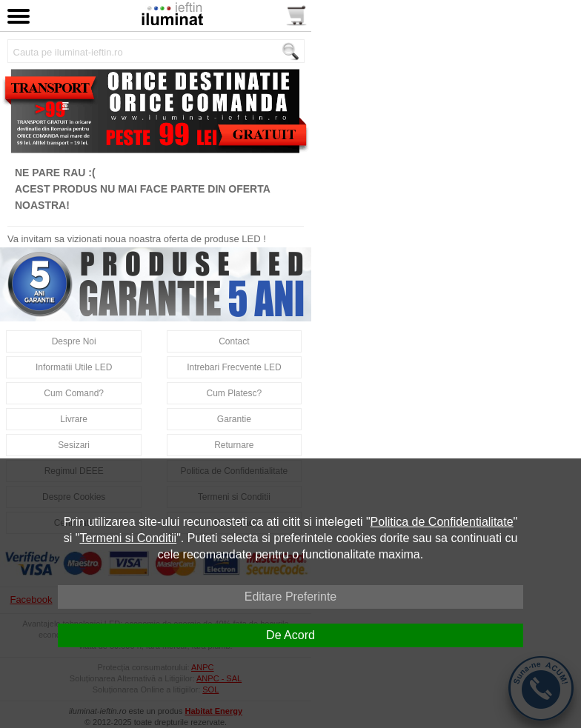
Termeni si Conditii (128, 538)
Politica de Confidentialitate (442, 522)
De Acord (290, 635)
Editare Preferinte (291, 597)
